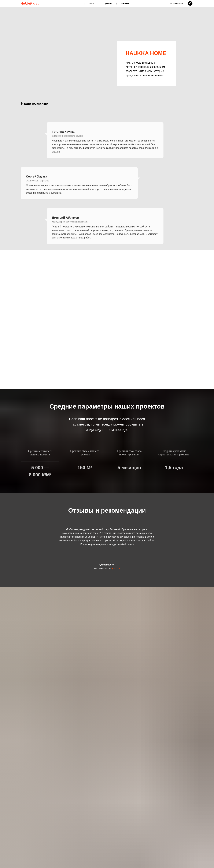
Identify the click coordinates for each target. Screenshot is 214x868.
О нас (92, 3)
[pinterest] (190, 3)
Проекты (108, 3)
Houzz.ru (116, 661)
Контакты (125, 3)
